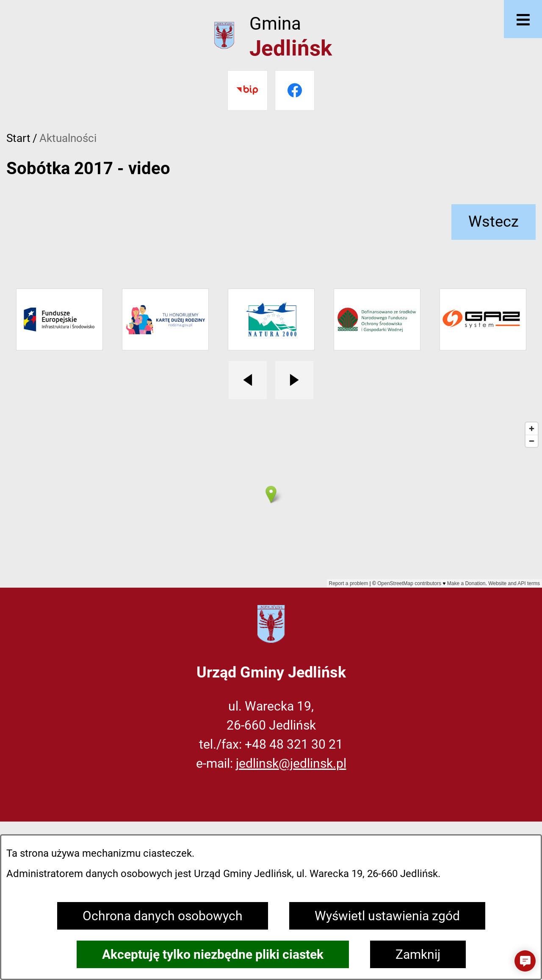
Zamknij (418, 954)
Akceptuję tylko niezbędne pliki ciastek (213, 954)
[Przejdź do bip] (247, 90)
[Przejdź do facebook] (295, 90)
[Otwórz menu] (523, 19)
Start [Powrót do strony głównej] (18, 138)
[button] (525, 961)
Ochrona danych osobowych (163, 916)
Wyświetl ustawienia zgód (387, 916)
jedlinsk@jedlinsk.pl (291, 763)
